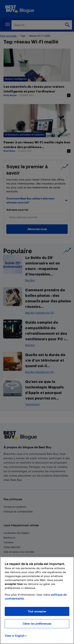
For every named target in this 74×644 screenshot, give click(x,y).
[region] (37, 600)
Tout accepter (37, 611)
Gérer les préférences (37, 624)
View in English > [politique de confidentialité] (16, 636)
